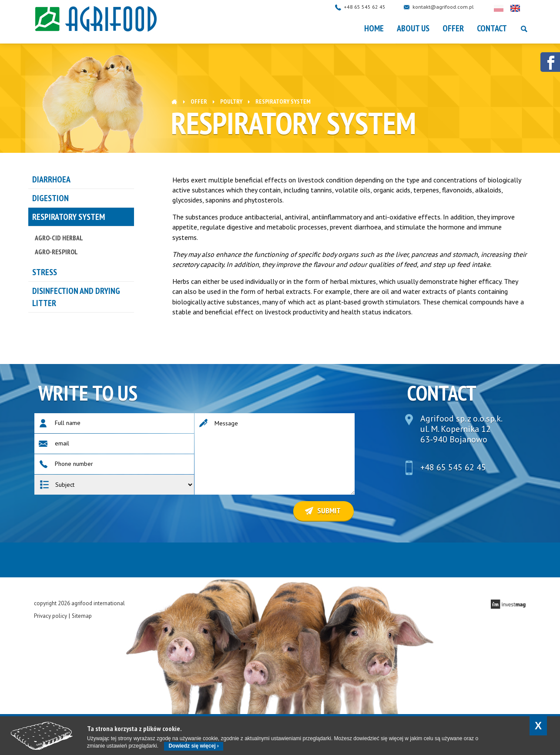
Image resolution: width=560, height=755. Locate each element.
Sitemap (82, 616)
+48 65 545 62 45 (373, 7)
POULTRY (231, 101)
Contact (492, 28)
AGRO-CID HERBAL (59, 238)
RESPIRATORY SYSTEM (69, 217)
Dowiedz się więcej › (193, 746)
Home (374, 28)
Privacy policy (50, 616)
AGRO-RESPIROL (56, 252)
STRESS (45, 272)
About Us (413, 28)
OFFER (453, 28)
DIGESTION (50, 198)
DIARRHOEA (51, 179)
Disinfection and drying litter (76, 297)
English (524, 8)
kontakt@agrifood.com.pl (452, 7)
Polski (507, 8)
